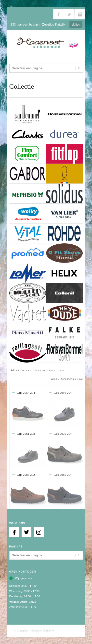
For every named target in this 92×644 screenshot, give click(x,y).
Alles (14, 370)
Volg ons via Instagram (80, 14)
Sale (80, 379)
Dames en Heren (43, 370)
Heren (60, 370)
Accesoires (67, 379)
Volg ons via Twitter (69, 14)
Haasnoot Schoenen (43, 630)
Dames (25, 370)
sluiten (76, 25)
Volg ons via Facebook (59, 14)
